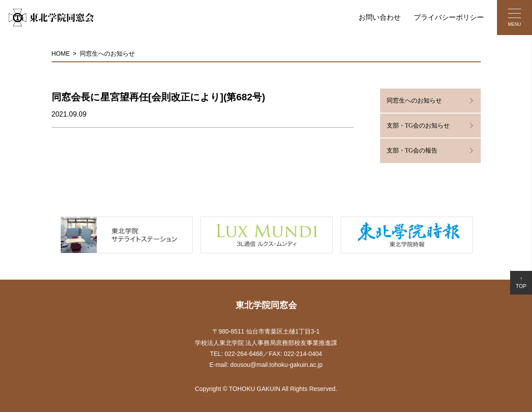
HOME (61, 53)
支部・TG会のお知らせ (418, 126)
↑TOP (521, 282)
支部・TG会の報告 (412, 151)
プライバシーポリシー (449, 17)
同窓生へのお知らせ (107, 53)
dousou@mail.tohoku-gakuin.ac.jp (277, 365)
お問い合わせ (380, 17)
